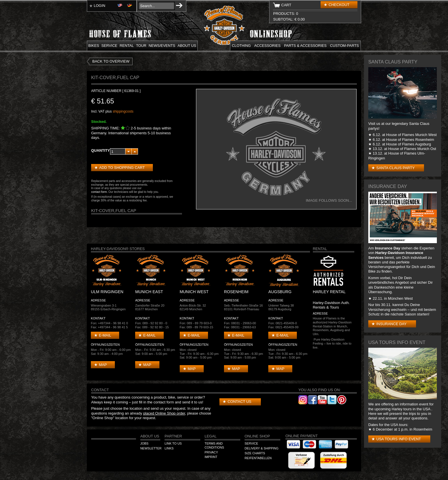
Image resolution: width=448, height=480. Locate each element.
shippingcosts (123, 111)
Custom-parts (344, 46)
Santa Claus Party (395, 168)
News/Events (162, 46)
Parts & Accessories (305, 46)
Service (109, 46)
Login (99, 6)
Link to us (173, 443)
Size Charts (255, 453)
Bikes (94, 46)
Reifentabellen (258, 458)
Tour (141, 46)
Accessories (267, 46)
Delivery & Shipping (262, 448)
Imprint (211, 457)
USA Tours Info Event (399, 439)
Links (169, 448)
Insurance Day (391, 324)
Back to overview (111, 61)
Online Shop (257, 436)
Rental (127, 46)
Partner (173, 436)
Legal (211, 436)
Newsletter (151, 448)
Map (103, 365)
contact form (99, 192)
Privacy (211, 452)
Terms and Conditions (214, 445)
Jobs (144, 443)
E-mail (105, 335)
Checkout (339, 5)
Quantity (100, 150)
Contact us (239, 402)
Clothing (241, 46)
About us (187, 46)
